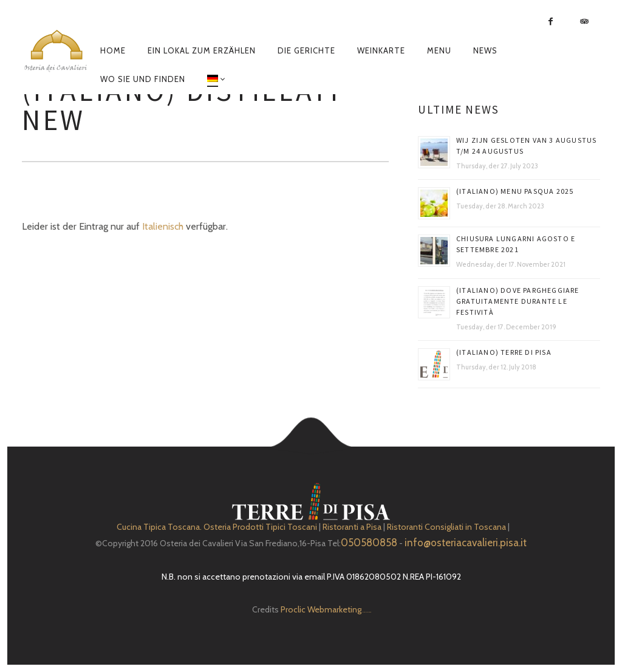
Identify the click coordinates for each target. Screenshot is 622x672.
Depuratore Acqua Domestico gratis (366, 612)
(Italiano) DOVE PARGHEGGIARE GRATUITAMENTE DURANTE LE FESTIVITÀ (518, 301)
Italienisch (163, 226)
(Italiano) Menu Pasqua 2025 (515, 191)
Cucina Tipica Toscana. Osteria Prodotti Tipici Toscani (217, 527)
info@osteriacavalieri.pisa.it (466, 543)
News (485, 50)
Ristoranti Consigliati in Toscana (446, 527)
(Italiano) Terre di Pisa (504, 352)
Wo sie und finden (143, 79)
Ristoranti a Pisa (352, 527)
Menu (439, 50)
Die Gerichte (306, 50)
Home (113, 50)
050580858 (369, 543)
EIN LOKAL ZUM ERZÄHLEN (202, 50)
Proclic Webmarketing (321, 609)
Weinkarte (381, 50)
